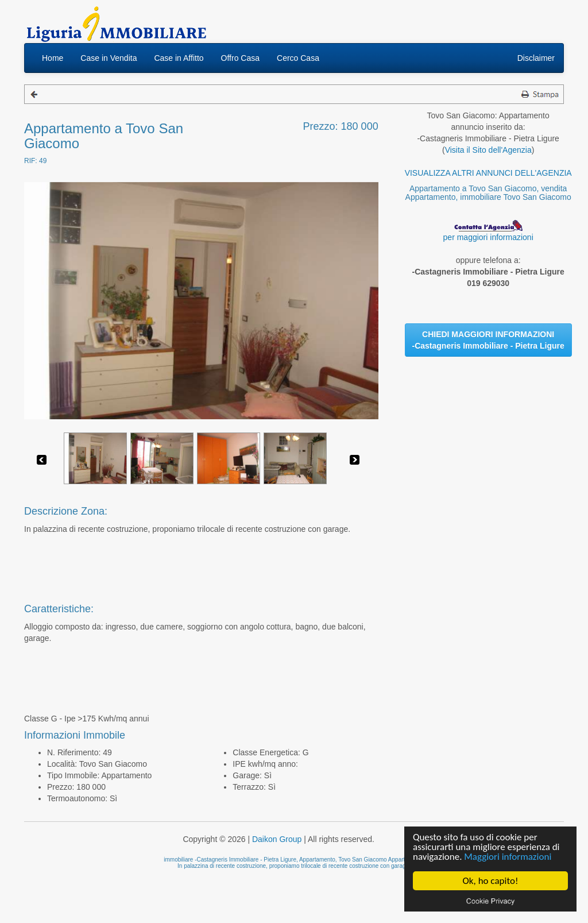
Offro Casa (240, 58)
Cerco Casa (298, 58)
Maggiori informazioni (508, 857)
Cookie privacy (490, 901)
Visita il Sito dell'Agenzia (488, 150)
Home (53, 58)
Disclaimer (536, 58)
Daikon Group (277, 839)
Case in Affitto (179, 58)
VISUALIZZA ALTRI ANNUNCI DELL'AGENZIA (488, 173)
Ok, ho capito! (491, 881)
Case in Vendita (109, 58)
